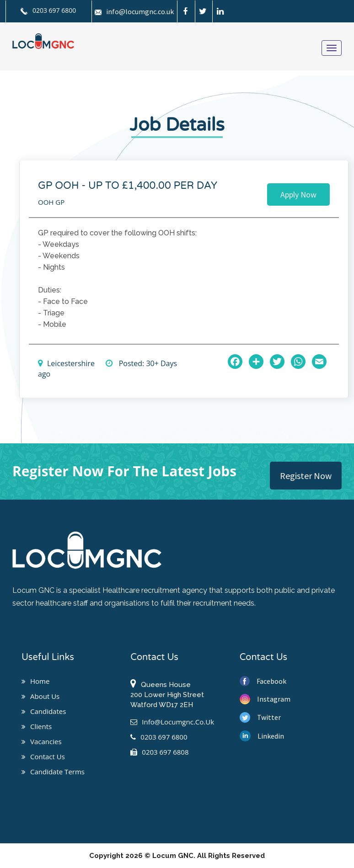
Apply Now (298, 194)
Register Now (306, 476)
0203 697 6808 (159, 752)
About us (40, 696)
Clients (37, 726)
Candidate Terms (53, 772)
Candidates (44, 711)
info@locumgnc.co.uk (134, 11)
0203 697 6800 (48, 10)
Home (35, 681)
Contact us (43, 756)
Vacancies (42, 741)
